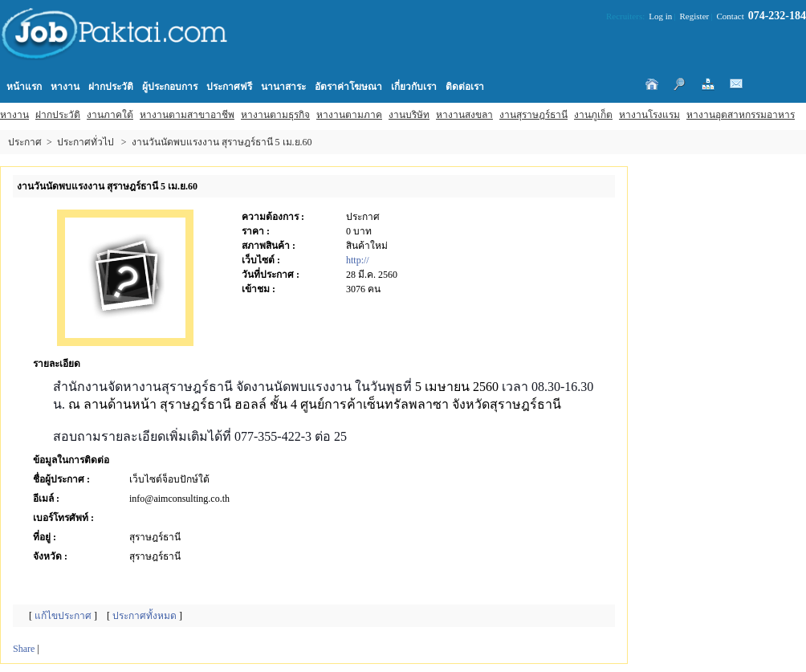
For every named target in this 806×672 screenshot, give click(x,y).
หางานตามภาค (349, 115)
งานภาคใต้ (110, 115)
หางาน (14, 115)
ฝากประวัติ (58, 115)
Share (24, 649)
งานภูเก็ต (593, 115)
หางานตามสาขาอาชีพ (187, 115)
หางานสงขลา (464, 115)
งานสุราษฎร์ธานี (533, 115)
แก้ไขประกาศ (63, 616)
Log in (660, 16)
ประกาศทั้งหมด (145, 616)
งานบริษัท (409, 115)
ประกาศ (25, 142)
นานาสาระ (283, 87)
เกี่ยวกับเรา (414, 87)
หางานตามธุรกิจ (275, 115)
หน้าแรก (24, 87)
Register (695, 16)
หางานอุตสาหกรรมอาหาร (741, 115)
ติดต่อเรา (465, 87)
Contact (731, 16)
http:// (358, 260)
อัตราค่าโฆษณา (348, 87)
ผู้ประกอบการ (170, 87)
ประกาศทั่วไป (85, 142)
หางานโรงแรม (649, 115)
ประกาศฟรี (229, 87)
